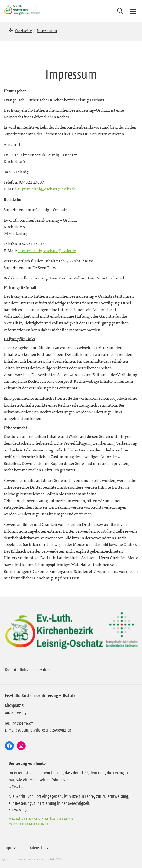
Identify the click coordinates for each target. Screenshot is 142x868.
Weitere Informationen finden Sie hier (29, 824)
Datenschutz (39, 848)
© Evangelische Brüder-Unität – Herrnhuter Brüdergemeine (41, 819)
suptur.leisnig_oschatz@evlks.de (47, 189)
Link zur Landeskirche (36, 670)
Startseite (23, 31)
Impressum (13, 848)
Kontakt (11, 670)
